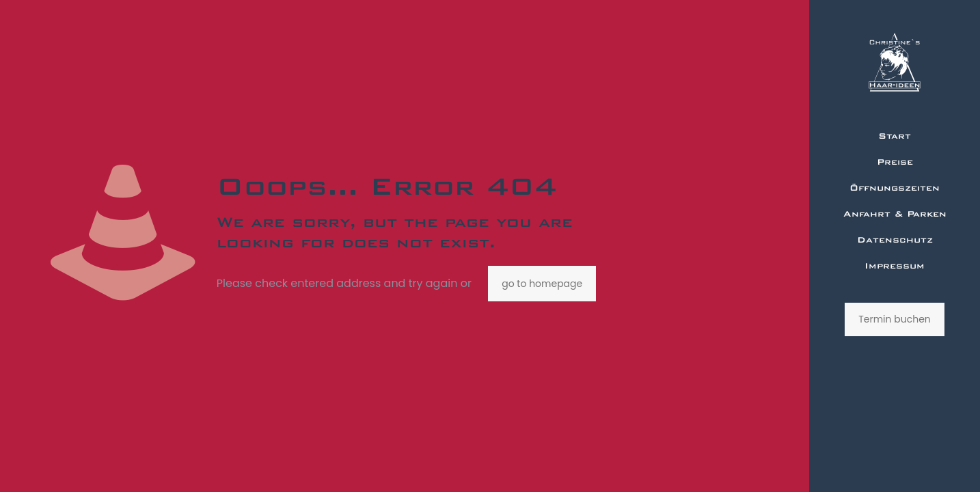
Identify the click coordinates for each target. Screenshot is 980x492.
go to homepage (542, 284)
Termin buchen (895, 319)
